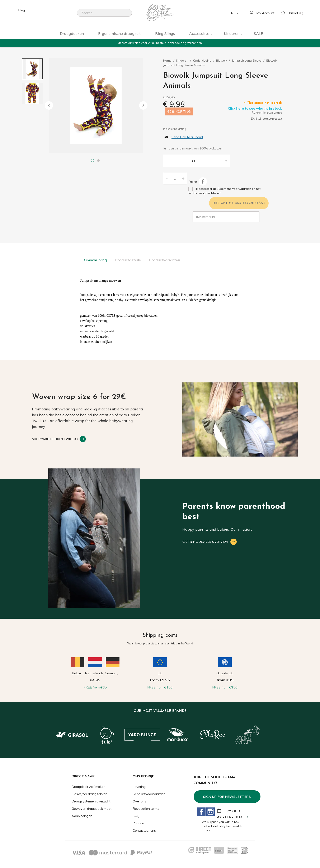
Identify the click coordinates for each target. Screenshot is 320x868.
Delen (203, 181)
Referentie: (259, 113)
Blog (22, 10)
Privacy (138, 823)
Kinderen (232, 34)
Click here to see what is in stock (255, 108)
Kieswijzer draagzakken (90, 794)
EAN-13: (257, 119)
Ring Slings (166, 34)
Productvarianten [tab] (164, 260)
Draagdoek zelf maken (89, 787)
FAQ (136, 816)
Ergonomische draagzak (120, 34)
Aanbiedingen (82, 816)
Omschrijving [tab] (95, 260)
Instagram (211, 812)
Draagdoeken (72, 34)
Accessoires (200, 34)
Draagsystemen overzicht (91, 801)
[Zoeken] (104, 13)
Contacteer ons (144, 830)
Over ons (139, 801)
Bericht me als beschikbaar (239, 203)
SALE (258, 34)
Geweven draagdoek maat (92, 809)
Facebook (201, 812)
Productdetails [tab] (128, 260)
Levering (139, 787)
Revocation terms (146, 809)
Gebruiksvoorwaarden (149, 794)
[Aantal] (175, 178)
